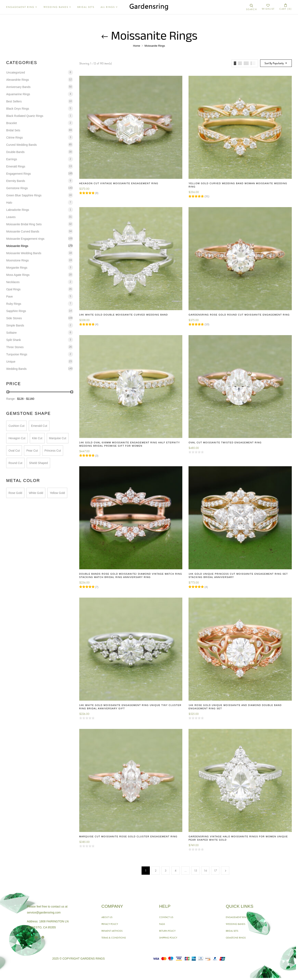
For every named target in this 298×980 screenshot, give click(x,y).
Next (225, 871)
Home (137, 46)
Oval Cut (14, 451)
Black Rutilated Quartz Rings (25, 116)
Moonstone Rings (17, 260)
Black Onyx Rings (18, 109)
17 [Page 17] (215, 871)
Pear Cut (32, 451)
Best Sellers (14, 101)
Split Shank (14, 340)
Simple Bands (15, 325)
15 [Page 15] (196, 871)
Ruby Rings (14, 304)
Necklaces (13, 282)
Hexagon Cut (17, 438)
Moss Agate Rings (18, 275)
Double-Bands (15, 152)
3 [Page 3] (166, 871)
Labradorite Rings (18, 210)
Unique (11, 362)
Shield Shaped (38, 463)
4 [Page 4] (176, 871)
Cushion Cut (16, 426)
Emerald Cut (39, 426)
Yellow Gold (57, 493)
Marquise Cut (58, 438)
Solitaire (11, 333)
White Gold (36, 493)
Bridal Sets (13, 130)
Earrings (12, 159)
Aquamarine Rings (18, 94)
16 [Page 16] (205, 871)
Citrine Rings (14, 138)
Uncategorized (16, 72)
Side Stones (14, 318)
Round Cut (15, 463)
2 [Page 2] (156, 871)
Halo (9, 203)
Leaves (11, 217)
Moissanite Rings (17, 246)
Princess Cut (53, 451)
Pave (10, 297)
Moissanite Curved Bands (23, 231)
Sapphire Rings (16, 311)
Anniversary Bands (18, 87)
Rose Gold (15, 493)
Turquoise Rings (17, 354)
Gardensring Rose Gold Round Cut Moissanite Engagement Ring (239, 315)
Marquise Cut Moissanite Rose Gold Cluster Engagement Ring (128, 836)
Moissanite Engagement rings (25, 239)
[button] (286, 7)
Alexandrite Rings (18, 80)
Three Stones (15, 347)
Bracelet (11, 123)
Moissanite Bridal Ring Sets (24, 224)
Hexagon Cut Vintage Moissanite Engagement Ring (119, 183)
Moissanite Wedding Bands (24, 253)
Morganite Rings (17, 268)
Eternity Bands (16, 181)
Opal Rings (13, 289)
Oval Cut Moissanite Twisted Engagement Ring (225, 443)
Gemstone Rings (17, 188)
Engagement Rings (19, 174)
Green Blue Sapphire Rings (24, 195)
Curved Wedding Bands (22, 145)
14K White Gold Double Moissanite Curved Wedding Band (124, 315)
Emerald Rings (16, 166)
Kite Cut (37, 438)
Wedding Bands (16, 369)
